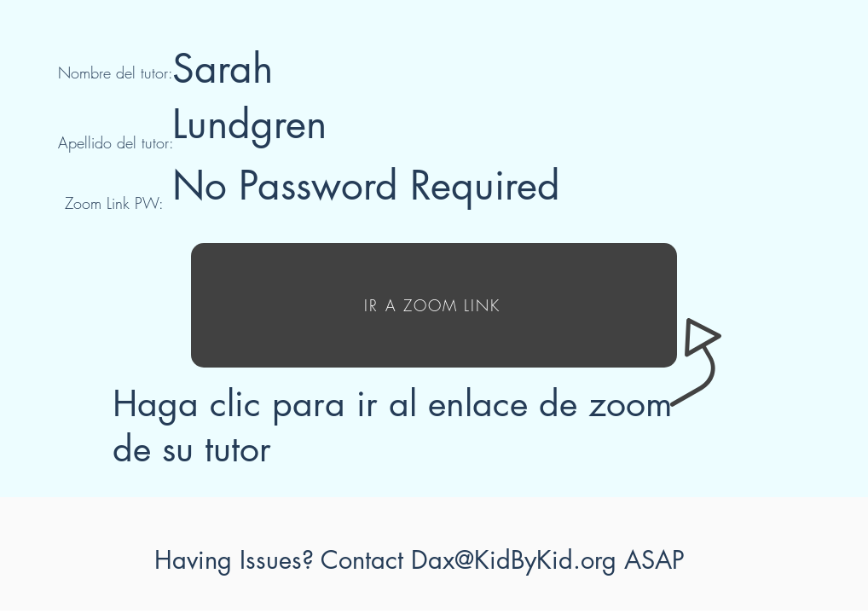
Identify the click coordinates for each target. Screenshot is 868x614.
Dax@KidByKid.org (514, 560)
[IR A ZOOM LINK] (434, 305)
